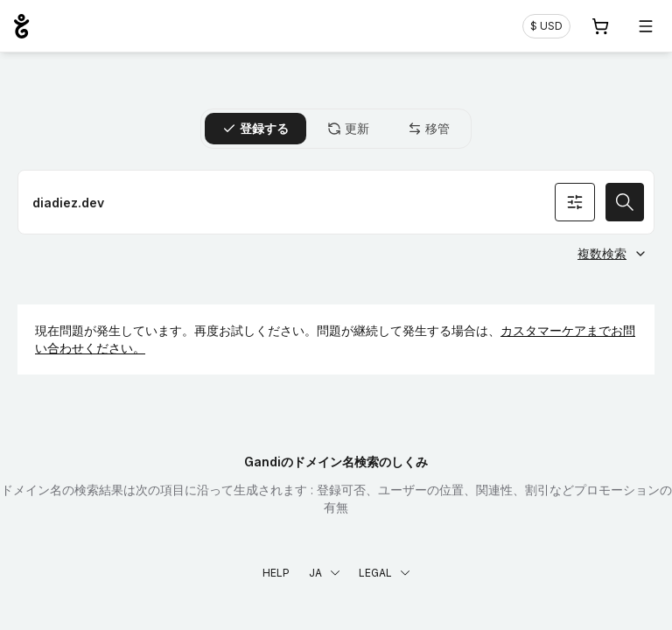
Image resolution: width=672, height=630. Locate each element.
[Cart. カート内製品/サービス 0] (600, 26)
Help (276, 573)
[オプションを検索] (575, 202)
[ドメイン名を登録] (336, 202)
